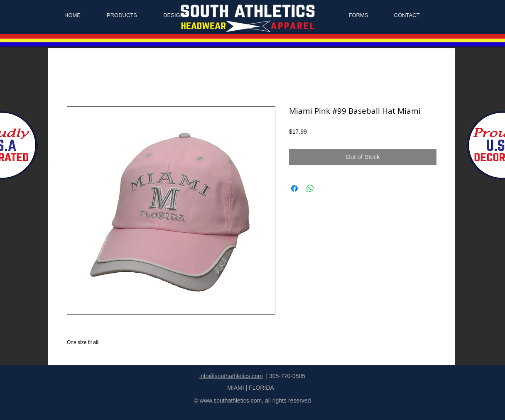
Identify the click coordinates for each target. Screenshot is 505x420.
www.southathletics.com (231, 400)
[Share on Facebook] (294, 188)
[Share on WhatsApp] (310, 188)
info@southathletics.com (231, 376)
